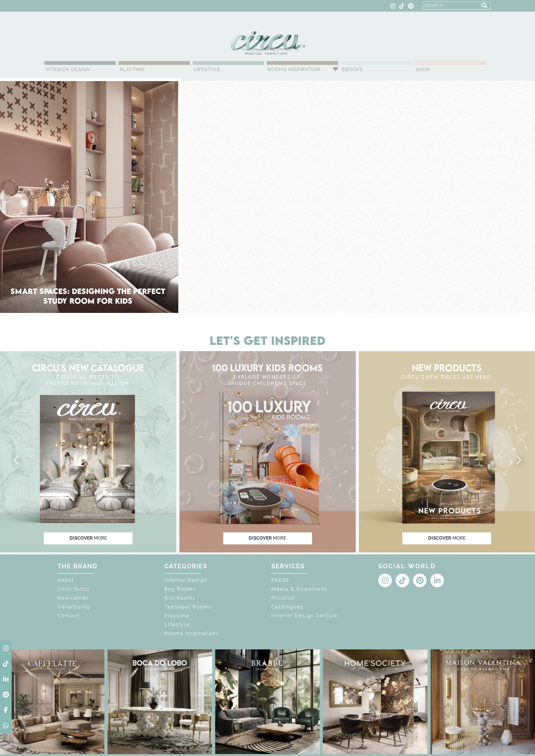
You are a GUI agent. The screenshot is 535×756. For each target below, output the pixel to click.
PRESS (280, 580)
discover (88, 538)
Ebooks (352, 70)
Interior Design (68, 70)
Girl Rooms (180, 598)
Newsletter (73, 598)
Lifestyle (207, 70)
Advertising (74, 607)
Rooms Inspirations (192, 634)
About (66, 580)
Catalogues (287, 607)
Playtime (132, 70)
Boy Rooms (180, 589)
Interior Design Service (304, 616)
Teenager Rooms (188, 607)
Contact (69, 616)
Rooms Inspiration (294, 70)
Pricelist (283, 598)
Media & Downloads (300, 589)
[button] (17, 460)
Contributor (74, 589)
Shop (423, 70)
